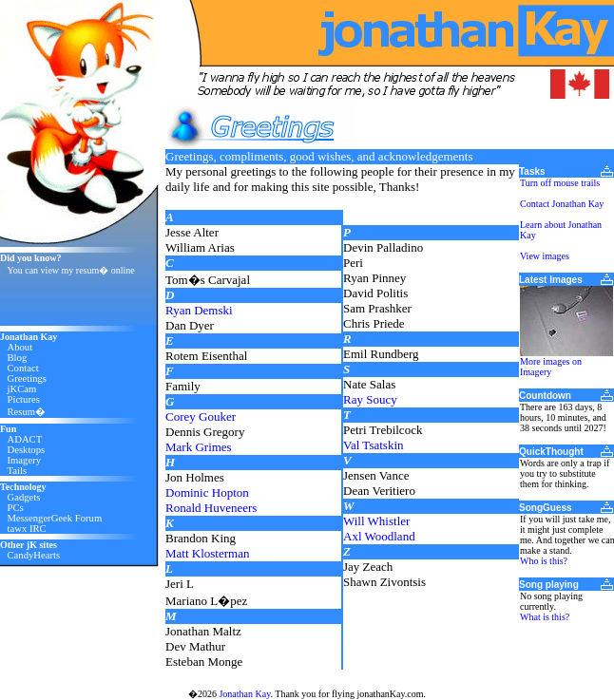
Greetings (27, 378)
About (20, 347)
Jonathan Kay (244, 694)
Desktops (27, 450)
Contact (23, 368)
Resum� (27, 412)
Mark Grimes (199, 447)
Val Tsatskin (374, 445)
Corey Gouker (201, 416)
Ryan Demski (199, 310)
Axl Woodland (379, 536)
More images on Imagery (551, 367)
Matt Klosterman (207, 553)
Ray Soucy (370, 399)
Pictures (24, 399)
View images (545, 256)
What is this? (545, 617)
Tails (18, 471)
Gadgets (24, 497)
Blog (18, 358)
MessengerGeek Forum (55, 518)
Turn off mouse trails (560, 183)
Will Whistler (376, 521)
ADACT (25, 439)
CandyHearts (34, 555)
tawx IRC (27, 529)
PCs (16, 508)
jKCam (22, 389)
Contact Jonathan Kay (562, 204)
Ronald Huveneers (211, 508)
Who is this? (544, 561)
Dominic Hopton (207, 492)
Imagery (25, 460)
